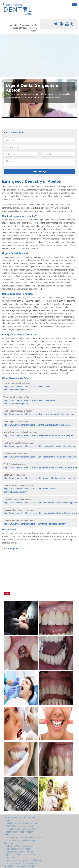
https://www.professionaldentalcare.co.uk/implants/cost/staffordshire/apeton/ (38, 425)
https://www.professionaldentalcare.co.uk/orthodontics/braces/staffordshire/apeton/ (40, 503)
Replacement (10, 843)
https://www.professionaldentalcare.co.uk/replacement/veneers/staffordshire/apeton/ (41, 457)
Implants (8, 820)
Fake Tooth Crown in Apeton (19, 849)
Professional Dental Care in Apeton (19, 818)
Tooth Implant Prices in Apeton (19, 832)
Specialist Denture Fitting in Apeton (21, 855)
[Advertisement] (40, 56)
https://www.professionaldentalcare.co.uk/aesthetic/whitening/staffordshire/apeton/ (40, 446)
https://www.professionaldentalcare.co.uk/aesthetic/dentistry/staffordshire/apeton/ (40, 435)
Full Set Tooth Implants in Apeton (20, 826)
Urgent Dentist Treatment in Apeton (19, 866)
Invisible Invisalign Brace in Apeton (21, 863)
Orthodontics (9, 857)
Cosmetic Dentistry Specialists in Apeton (24, 838)
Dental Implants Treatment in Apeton (22, 829)
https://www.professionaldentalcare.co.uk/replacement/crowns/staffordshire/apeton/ (41, 467)
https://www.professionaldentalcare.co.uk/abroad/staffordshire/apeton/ (35, 524)
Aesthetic (8, 835)
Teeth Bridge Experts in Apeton (20, 852)
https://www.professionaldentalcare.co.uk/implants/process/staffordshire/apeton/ (39, 414)
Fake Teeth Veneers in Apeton (19, 846)
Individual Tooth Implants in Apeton (21, 823)
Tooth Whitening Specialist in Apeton (22, 840)
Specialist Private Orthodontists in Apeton (24, 860)
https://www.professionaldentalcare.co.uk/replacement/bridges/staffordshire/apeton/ (41, 478)
